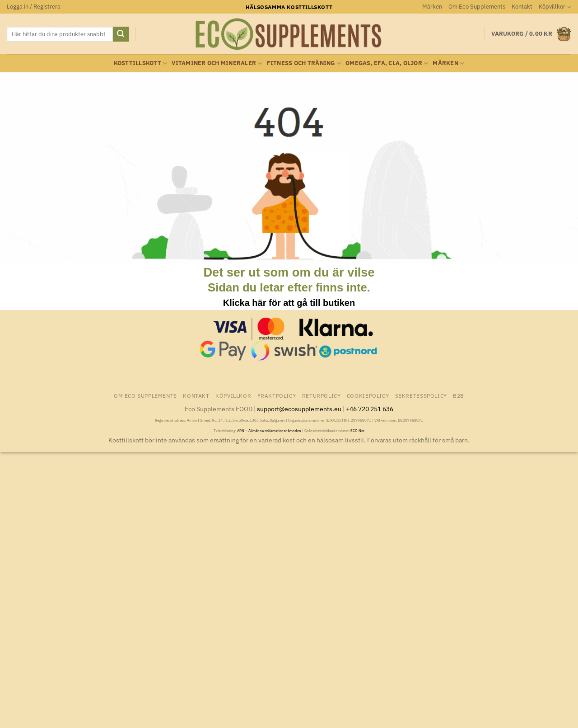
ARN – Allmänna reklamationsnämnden (269, 431)
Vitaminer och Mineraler (217, 63)
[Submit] (121, 34)
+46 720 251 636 (370, 409)
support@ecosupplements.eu (299, 409)
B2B (459, 395)
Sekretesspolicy (421, 395)
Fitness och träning (304, 63)
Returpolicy (322, 395)
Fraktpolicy (277, 395)
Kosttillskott (141, 63)
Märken (432, 7)
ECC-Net (357, 431)
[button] (34, 7)
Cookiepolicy (368, 395)
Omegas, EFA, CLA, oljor (387, 63)
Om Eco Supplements (477, 7)
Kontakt (522, 7)
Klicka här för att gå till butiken (289, 303)
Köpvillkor (555, 7)
